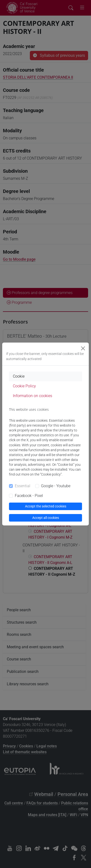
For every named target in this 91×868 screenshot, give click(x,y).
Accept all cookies (46, 518)
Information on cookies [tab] (33, 396)
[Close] (83, 348)
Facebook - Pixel (29, 496)
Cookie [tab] (19, 376)
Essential (23, 486)
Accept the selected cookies (46, 506)
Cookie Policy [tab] (24, 386)
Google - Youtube (56, 486)
